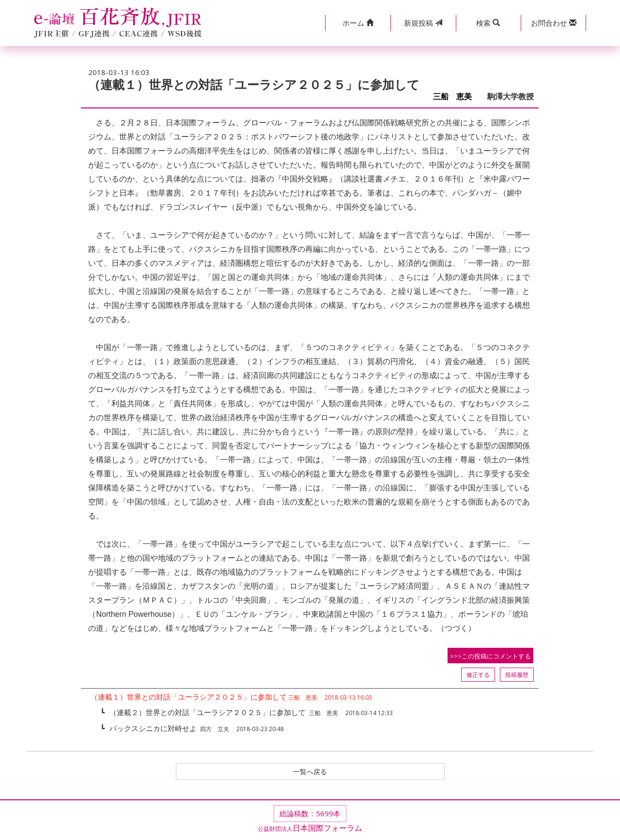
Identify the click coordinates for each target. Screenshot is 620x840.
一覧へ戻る (310, 772)
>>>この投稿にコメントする (490, 656)
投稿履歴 (517, 675)
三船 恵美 (456, 97)
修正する (478, 675)
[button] (358, 23)
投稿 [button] (423, 23)
